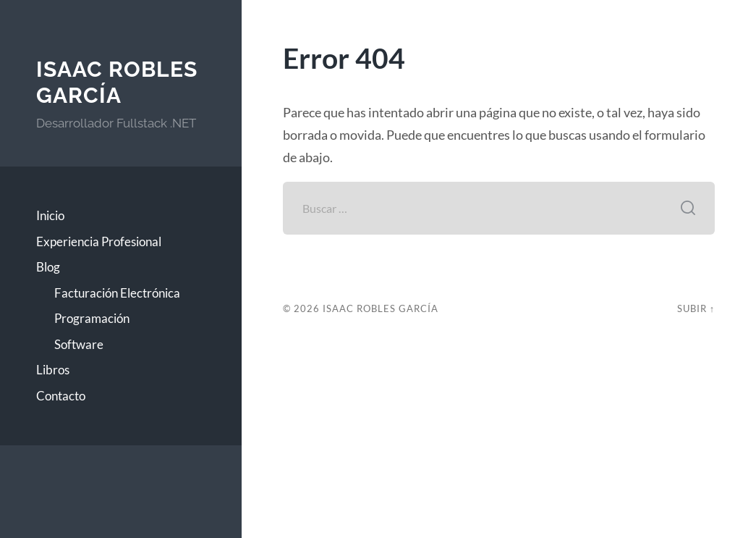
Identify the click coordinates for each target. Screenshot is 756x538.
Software (79, 344)
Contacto (61, 396)
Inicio (50, 215)
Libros (53, 370)
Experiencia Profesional (99, 241)
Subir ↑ (696, 308)
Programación (92, 318)
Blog (48, 267)
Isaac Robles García (117, 82)
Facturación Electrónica (117, 293)
